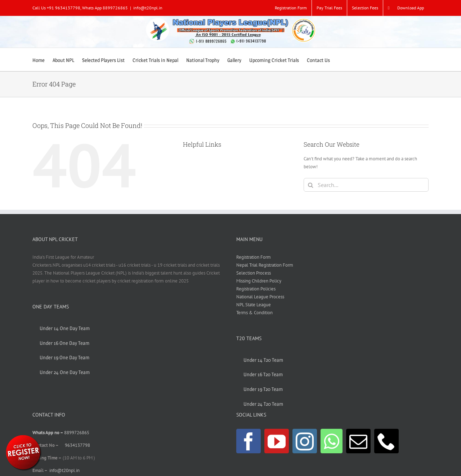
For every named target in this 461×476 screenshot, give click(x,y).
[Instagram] (305, 441)
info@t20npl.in (148, 8)
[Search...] (366, 185)
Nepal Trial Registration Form (265, 265)
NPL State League (254, 305)
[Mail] (358, 441)
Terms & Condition (254, 313)
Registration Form (254, 257)
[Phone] (386, 441)
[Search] (310, 185)
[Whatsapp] (332, 441)
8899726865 (77, 433)
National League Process (260, 297)
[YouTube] (277, 441)
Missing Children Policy (259, 281)
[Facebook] (249, 441)
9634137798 (77, 445)
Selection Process (254, 273)
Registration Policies (256, 289)
